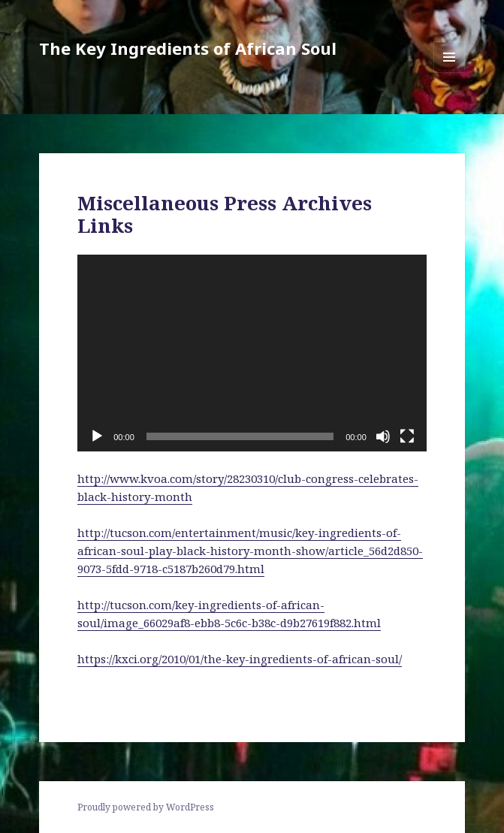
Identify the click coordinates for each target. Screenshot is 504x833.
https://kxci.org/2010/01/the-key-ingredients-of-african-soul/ (240, 659)
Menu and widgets (450, 72)
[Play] (97, 436)
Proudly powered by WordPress (146, 807)
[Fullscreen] (407, 436)
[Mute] (383, 436)
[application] (252, 353)
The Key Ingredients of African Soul (188, 48)
